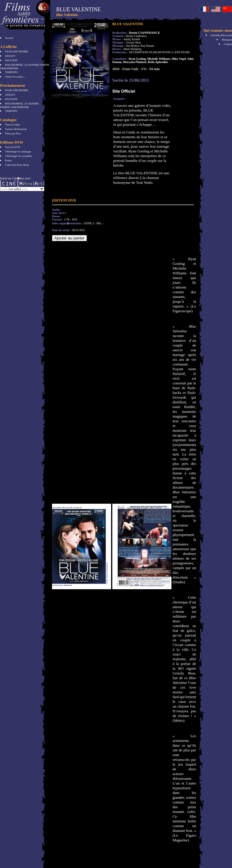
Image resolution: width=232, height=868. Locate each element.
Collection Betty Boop (17, 165)
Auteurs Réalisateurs (16, 129)
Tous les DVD (13, 147)
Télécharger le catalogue (18, 152)
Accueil (9, 38)
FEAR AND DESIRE (17, 51)
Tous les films (12, 125)
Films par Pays (13, 133)
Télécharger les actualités (18, 156)
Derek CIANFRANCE (144, 33)
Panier (8, 160)
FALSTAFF (11, 60)
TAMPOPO (11, 72)
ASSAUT (10, 56)
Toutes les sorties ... (16, 77)
